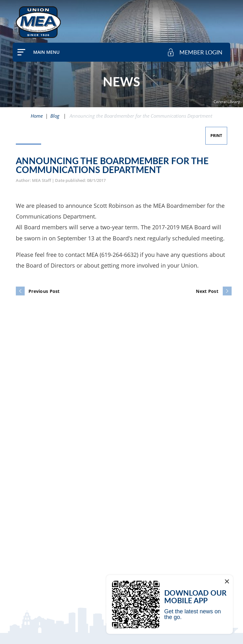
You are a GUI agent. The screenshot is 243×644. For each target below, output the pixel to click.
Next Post (207, 291)
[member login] (195, 52)
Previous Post (44, 291)
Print (216, 136)
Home (37, 116)
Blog (55, 116)
